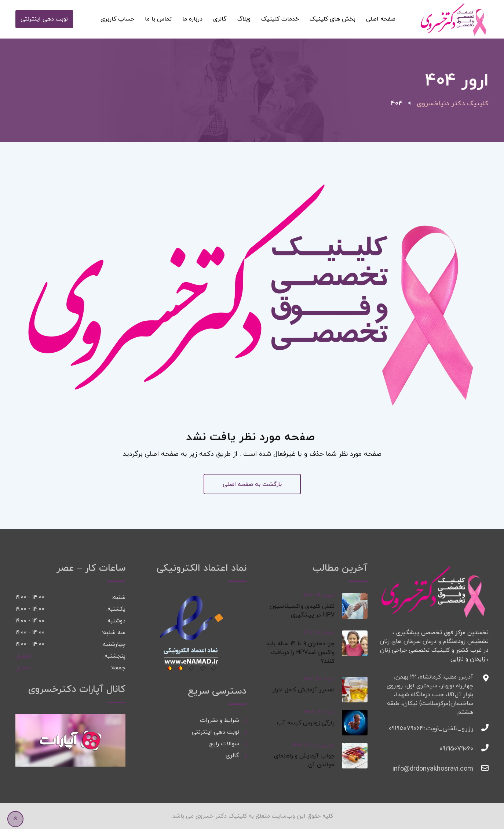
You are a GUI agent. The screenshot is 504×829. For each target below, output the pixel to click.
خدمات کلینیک (280, 19)
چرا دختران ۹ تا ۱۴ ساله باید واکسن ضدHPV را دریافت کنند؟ (300, 652)
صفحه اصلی (381, 19)
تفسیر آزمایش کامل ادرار (304, 690)
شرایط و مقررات (220, 720)
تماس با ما (158, 19)
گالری (220, 19)
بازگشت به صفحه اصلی (252, 484)
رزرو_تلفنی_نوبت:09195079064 (466, 729)
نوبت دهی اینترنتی (44, 19)
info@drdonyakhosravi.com (466, 769)
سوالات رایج (223, 744)
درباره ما (192, 19)
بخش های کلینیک (333, 19)
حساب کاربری (117, 19)
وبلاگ (244, 19)
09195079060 (466, 749)
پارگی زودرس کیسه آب (306, 723)
